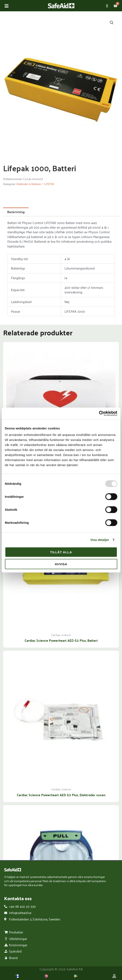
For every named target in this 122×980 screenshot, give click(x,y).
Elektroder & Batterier (29, 184)
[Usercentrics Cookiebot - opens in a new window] (99, 414)
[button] (112, 23)
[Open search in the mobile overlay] (108, 6)
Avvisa (61, 564)
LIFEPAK (49, 184)
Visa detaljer (100, 540)
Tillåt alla (61, 552)
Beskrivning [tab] (16, 212)
